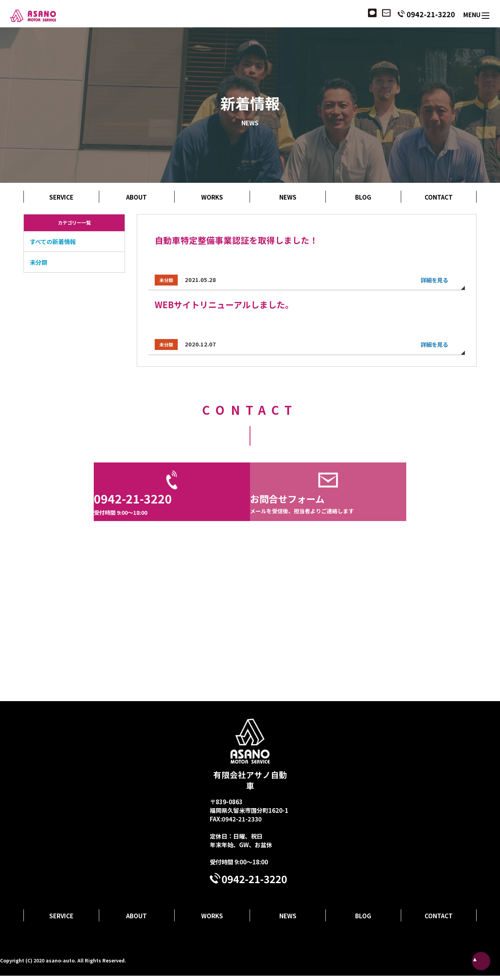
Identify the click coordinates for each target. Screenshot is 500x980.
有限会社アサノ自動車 (250, 759)
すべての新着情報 (53, 241)
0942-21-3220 (430, 14)
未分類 (38, 262)
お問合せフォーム (328, 507)
